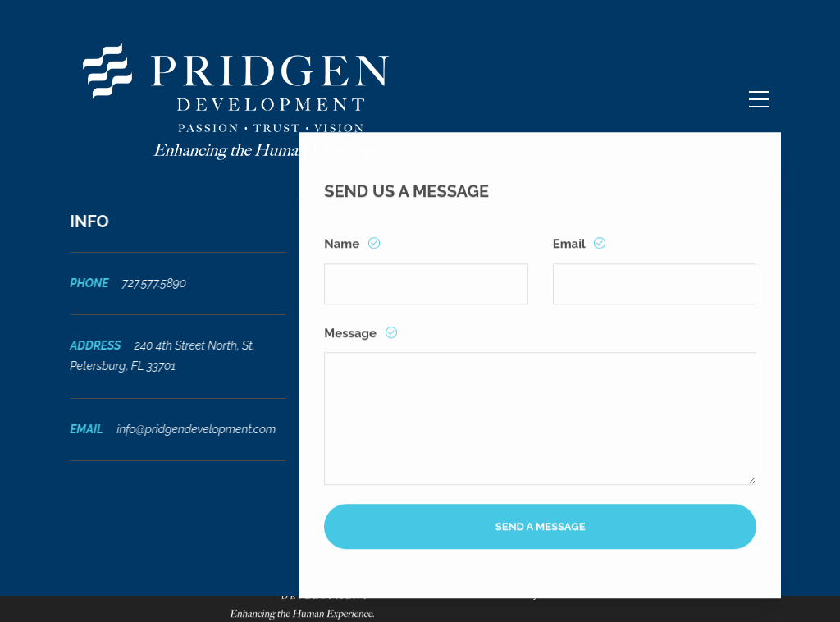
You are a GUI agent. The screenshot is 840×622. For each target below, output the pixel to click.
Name (343, 254)
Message (352, 344)
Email (571, 254)
